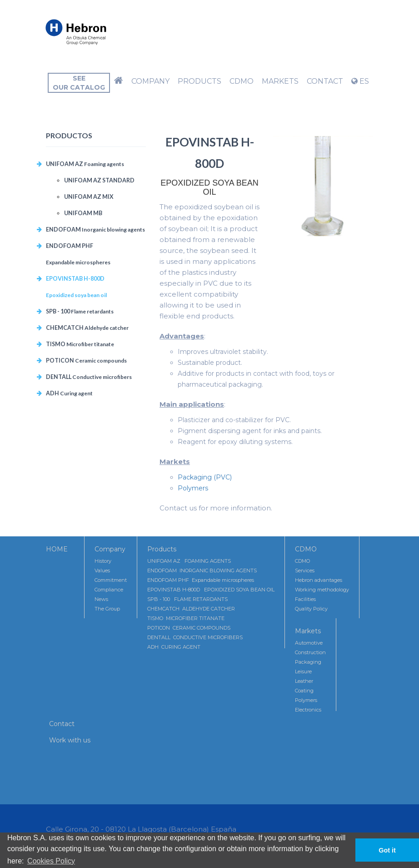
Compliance (109, 590)
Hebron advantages (319, 580)
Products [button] (200, 81)
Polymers (193, 488)
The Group (107, 609)
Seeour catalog (79, 83)
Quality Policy (311, 609)
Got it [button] (387, 850)
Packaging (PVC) (205, 477)
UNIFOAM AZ (85, 164)
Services (305, 570)
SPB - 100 (80, 311)
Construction (310, 652)
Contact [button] (325, 81)
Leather (304, 681)
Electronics (308, 710)
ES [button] (360, 81)
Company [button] (150, 81)
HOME (57, 549)
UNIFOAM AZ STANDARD (99, 180)
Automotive (309, 643)
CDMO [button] (242, 81)
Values (102, 570)
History (103, 561)
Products (162, 549)
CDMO (306, 549)
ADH (69, 393)
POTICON (86, 361)
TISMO (80, 344)
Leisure (303, 671)
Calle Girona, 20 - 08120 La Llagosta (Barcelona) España (141, 829)
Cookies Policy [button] (51, 861)
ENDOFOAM (95, 230)
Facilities (305, 599)
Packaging (308, 662)
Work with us (70, 740)
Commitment (111, 580)
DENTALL (89, 377)
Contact (62, 724)
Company (110, 549)
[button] (119, 81)
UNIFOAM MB (83, 213)
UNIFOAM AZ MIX (89, 197)
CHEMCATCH (87, 328)
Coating (304, 691)
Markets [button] (280, 81)
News (101, 599)
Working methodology (322, 590)
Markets (308, 631)
